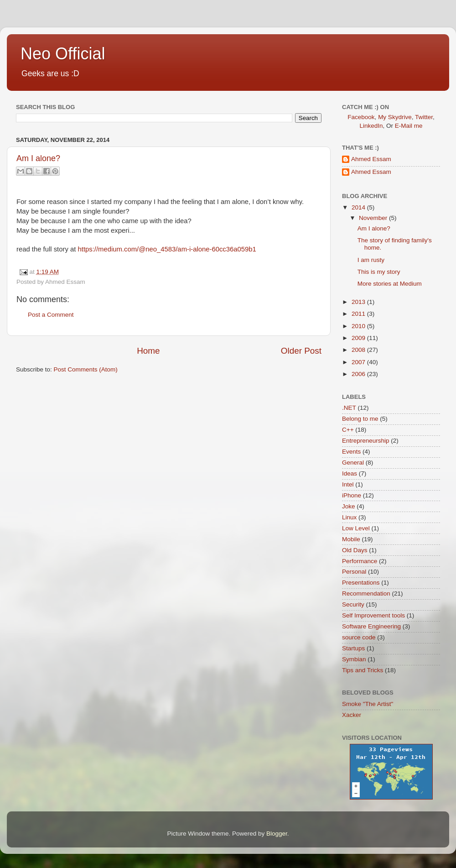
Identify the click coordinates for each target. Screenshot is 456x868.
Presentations (361, 583)
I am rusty (371, 260)
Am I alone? (38, 158)
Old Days (355, 550)
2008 (359, 350)
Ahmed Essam (371, 159)
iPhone (352, 495)
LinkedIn (371, 126)
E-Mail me (409, 126)
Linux (349, 517)
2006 (359, 374)
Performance (360, 561)
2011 (359, 314)
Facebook (361, 117)
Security (353, 604)
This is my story (379, 272)
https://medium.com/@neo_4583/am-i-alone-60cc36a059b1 (167, 249)
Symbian (354, 659)
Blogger (277, 834)
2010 (359, 326)
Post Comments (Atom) (86, 369)
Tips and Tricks (363, 670)
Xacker (352, 715)
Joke (349, 506)
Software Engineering (371, 626)
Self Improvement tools (373, 615)
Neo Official (63, 54)
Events (351, 452)
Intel (348, 484)
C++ (348, 430)
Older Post (301, 351)
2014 (359, 207)
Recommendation (366, 593)
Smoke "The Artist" (368, 704)
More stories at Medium (390, 284)
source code (359, 637)
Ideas (350, 473)
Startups (353, 648)
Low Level (356, 528)
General (353, 463)
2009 (359, 338)
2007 (359, 362)
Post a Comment (51, 315)
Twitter (424, 117)
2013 (359, 302)
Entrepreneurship (366, 441)
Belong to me (360, 419)
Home (148, 351)
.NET (349, 408)
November (374, 218)
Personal (354, 572)
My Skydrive (395, 117)
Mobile (351, 539)
